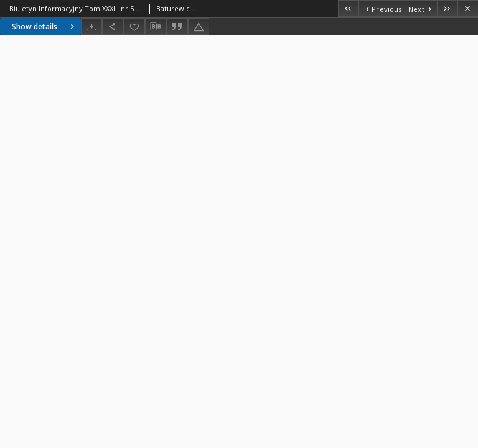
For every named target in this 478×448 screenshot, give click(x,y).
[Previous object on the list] (382, 8)
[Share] (113, 26)
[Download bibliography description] (156, 27)
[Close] (468, 8)
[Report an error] (199, 26)
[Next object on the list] (421, 8)
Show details (45, 26)
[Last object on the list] (447, 8)
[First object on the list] (348, 8)
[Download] (91, 26)
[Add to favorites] (134, 26)
